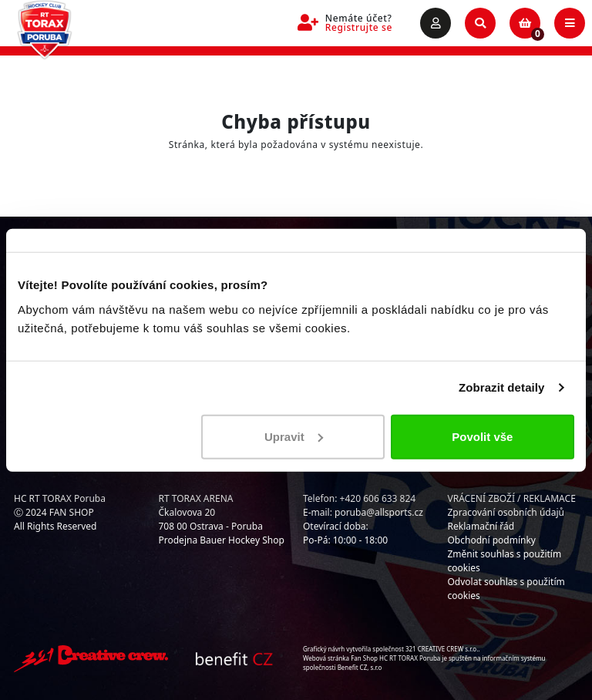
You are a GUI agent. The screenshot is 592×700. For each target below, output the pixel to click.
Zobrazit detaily (502, 387)
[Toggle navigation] (570, 23)
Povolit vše (482, 436)
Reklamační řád (481, 526)
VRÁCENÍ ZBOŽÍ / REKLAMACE (512, 498)
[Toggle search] (480, 23)
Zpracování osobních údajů (506, 512)
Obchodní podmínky (492, 540)
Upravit (294, 436)
